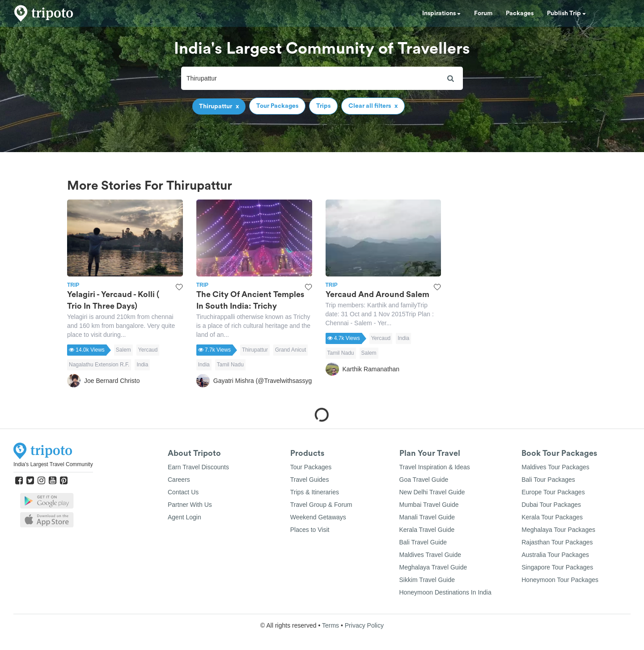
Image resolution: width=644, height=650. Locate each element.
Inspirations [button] (441, 13)
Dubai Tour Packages (551, 505)
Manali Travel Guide (427, 517)
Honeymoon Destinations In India (445, 592)
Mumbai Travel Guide (429, 505)
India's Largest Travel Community (53, 464)
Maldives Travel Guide (430, 555)
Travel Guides (310, 480)
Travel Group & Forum (321, 505)
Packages (520, 13)
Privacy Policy (364, 625)
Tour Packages (311, 467)
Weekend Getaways (318, 517)
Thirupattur (255, 350)
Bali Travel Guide (423, 542)
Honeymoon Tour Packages (560, 580)
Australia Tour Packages (555, 555)
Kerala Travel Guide (427, 530)
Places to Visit (310, 530)
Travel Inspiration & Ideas (435, 467)
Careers (179, 480)
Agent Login (184, 517)
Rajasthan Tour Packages (557, 542)
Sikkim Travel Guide (427, 580)
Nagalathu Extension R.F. (99, 365)
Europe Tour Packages (553, 492)
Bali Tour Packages (548, 480)
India (142, 365)
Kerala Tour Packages (552, 517)
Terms (330, 625)
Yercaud (148, 350)
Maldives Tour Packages (555, 467)
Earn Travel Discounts (198, 467)
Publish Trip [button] (566, 13)
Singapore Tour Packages (557, 567)
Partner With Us (190, 505)
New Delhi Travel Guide (432, 492)
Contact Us (183, 492)
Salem (123, 350)
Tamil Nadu (230, 365)
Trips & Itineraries (315, 492)
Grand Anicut (290, 350)
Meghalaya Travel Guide (433, 567)
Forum (483, 13)
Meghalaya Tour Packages (558, 530)
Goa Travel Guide (424, 480)
